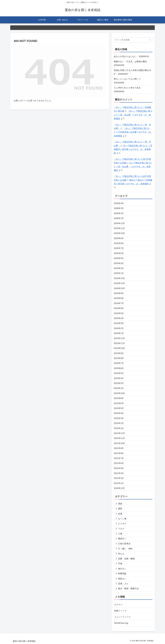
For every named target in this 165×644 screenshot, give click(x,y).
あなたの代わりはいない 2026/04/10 (131, 56)
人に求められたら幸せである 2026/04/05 (128, 90)
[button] (150, 40)
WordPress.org (121, 623)
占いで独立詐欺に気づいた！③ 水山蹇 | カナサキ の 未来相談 (133, 167)
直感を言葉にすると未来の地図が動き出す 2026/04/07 (132, 72)
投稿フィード (120, 611)
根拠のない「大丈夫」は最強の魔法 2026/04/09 (131, 63)
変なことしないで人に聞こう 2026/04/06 (128, 81)
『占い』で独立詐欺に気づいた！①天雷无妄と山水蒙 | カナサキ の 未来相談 (133, 132)
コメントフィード (123, 617)
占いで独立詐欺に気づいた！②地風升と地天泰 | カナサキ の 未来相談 (133, 149)
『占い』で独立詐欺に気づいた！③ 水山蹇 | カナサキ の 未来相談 (133, 115)
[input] (133, 40)
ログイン (118, 605)
